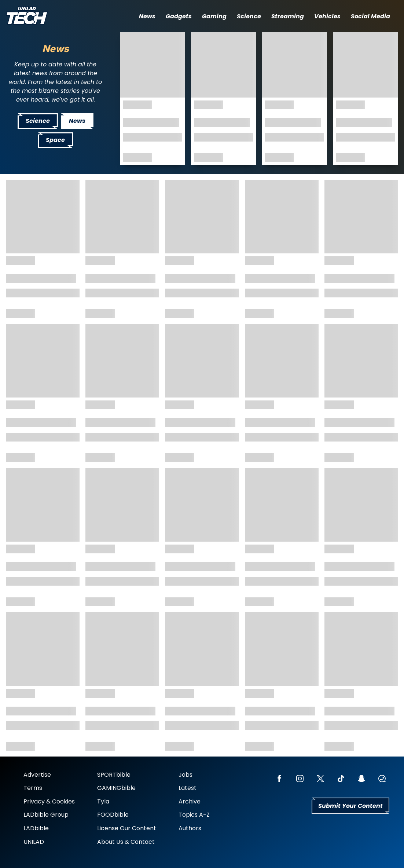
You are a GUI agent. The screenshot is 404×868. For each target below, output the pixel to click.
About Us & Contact (126, 842)
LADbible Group (46, 815)
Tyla (103, 801)
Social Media (370, 16)
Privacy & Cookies (49, 801)
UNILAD (34, 842)
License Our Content (127, 828)
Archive (190, 801)
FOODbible (113, 815)
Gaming (214, 16)
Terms (33, 788)
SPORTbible (114, 775)
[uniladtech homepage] (27, 16)
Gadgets (179, 16)
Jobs (186, 775)
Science (249, 16)
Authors (190, 828)
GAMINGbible (116, 788)
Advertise (37, 775)
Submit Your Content (350, 806)
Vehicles (327, 16)
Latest (188, 788)
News (147, 16)
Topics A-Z (194, 815)
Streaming (288, 16)
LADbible (36, 828)
